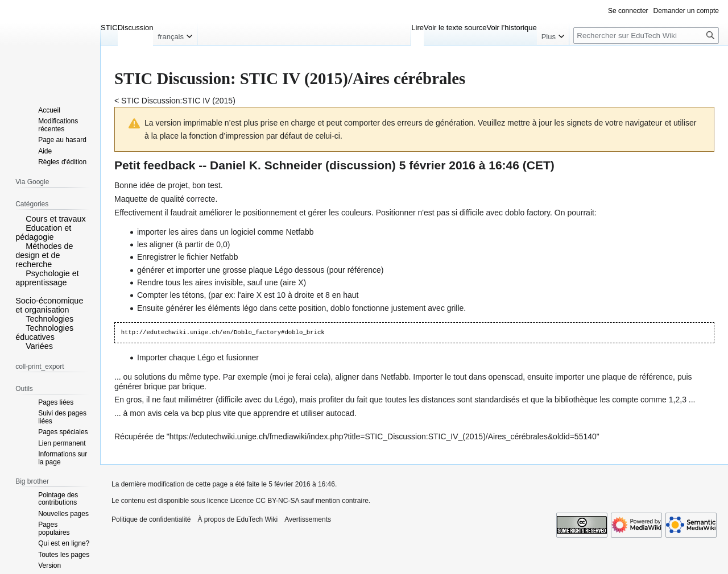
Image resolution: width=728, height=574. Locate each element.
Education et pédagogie (43, 232)
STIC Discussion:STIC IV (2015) (178, 101)
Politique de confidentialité (151, 519)
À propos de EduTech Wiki (237, 519)
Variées (39, 346)
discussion (361, 165)
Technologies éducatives (44, 332)
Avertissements (308, 519)
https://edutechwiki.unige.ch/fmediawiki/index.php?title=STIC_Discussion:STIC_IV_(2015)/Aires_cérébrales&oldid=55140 (383, 436)
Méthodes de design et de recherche (44, 255)
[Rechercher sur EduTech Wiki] (646, 36)
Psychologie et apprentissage (47, 278)
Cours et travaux (56, 219)
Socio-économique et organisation (49, 305)
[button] (19, 218)
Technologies (49, 319)
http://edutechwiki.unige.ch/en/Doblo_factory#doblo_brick (223, 332)
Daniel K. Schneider (266, 165)
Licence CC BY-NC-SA (265, 501)
